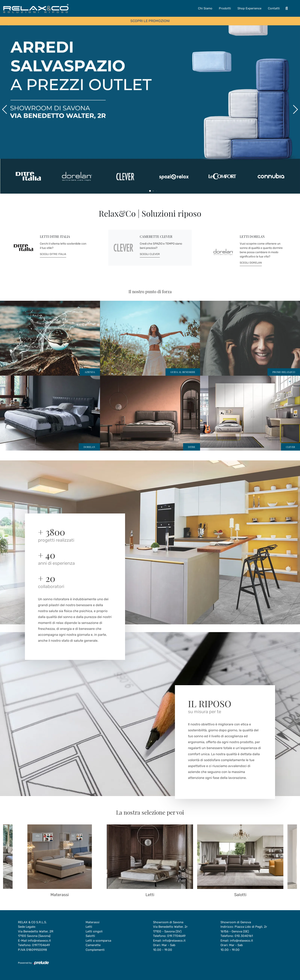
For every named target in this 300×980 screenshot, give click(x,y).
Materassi (93, 922)
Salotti (90, 936)
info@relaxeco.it (39, 941)
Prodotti (225, 8)
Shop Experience (249, 8)
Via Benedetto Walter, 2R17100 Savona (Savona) (36, 934)
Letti (89, 927)
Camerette (93, 945)
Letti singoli (94, 931)
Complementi (95, 950)
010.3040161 (244, 936)
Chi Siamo (205, 8)
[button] (295, 109)
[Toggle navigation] (287, 8)
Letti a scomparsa (98, 941)
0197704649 (41, 945)
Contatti (274, 8)
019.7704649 (176, 936)
